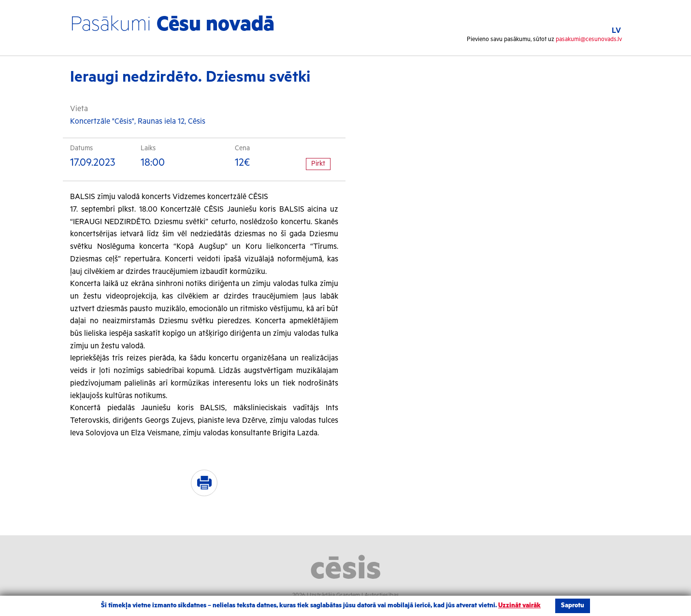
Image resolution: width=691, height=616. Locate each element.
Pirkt (318, 164)
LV (616, 31)
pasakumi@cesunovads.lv (589, 39)
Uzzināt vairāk (519, 606)
